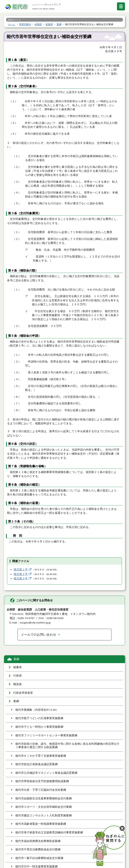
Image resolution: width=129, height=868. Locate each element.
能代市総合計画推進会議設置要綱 (37, 764)
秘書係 (17, 667)
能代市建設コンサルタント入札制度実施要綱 (44, 815)
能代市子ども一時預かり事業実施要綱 (39, 727)
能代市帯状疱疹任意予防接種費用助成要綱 (42, 781)
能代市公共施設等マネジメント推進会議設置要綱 (46, 773)
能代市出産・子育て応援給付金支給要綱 (41, 790)
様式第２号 (21, 574)
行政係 (17, 676)
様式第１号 (21, 570)
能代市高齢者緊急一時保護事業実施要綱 (41, 824)
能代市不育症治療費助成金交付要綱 (38, 849)
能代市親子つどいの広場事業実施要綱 (39, 718)
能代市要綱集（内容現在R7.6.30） (37, 710)
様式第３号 (21, 579)
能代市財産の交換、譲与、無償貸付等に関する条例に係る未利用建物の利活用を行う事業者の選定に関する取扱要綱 (67, 746)
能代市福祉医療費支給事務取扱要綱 (38, 841)
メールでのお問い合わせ (39, 634)
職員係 (17, 684)
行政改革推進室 (23, 693)
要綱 (16, 659)
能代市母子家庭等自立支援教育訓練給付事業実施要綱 (49, 832)
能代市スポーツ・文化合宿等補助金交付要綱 (44, 807)
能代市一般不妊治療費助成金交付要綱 (39, 858)
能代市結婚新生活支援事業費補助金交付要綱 (44, 798)
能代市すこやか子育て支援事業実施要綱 (41, 756)
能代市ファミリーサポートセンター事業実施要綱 (46, 735)
